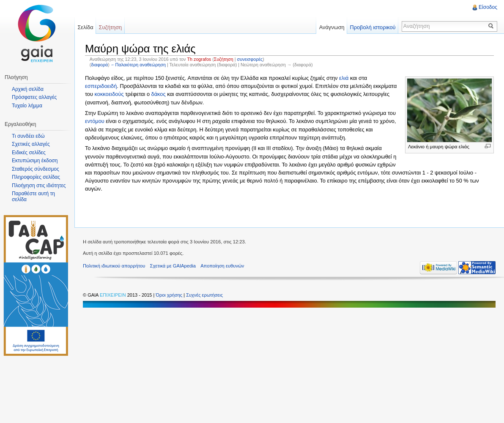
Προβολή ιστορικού (373, 27)
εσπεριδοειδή (101, 86)
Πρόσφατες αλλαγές (34, 97)
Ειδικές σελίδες (29, 153)
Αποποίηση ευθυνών (222, 266)
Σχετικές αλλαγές (31, 144)
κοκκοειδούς (109, 94)
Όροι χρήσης (170, 295)
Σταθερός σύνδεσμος (36, 169)
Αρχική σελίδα (28, 89)
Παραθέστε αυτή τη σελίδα (33, 196)
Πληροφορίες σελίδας (36, 177)
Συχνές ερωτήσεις (204, 295)
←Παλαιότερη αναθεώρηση (138, 65)
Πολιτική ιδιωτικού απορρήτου (114, 266)
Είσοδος (488, 7)
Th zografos (199, 59)
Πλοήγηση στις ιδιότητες (39, 186)
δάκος (159, 94)
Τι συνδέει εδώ (28, 136)
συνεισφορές (250, 59)
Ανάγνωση (332, 27)
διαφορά (99, 65)
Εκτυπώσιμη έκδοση (35, 161)
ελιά (344, 78)
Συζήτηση (224, 59)
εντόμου (95, 121)
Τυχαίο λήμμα (27, 106)
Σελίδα (85, 27)
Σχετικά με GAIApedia (173, 266)
